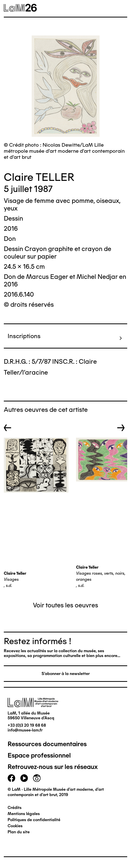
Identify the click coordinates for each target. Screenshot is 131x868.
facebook (11, 778)
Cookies (15, 826)
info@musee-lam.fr (25, 730)
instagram (37, 778)
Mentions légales (24, 814)
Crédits (15, 808)
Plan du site (19, 832)
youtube (24, 778)
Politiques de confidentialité (34, 820)
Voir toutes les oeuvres (65, 605)
